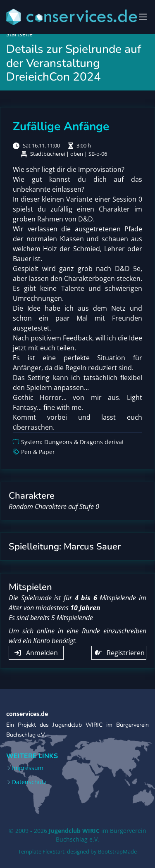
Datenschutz (29, 782)
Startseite (19, 34)
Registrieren (120, 653)
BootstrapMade (117, 851)
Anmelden (36, 653)
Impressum (28, 768)
